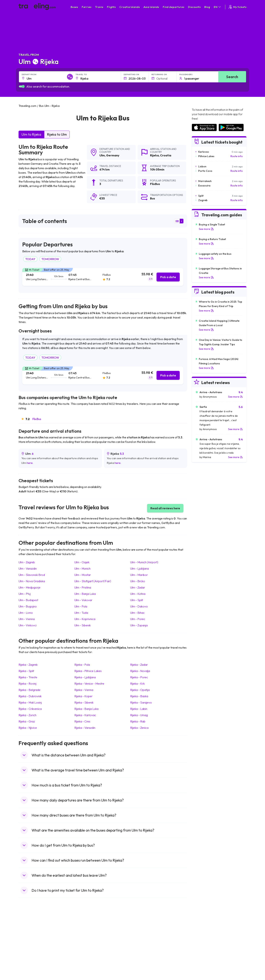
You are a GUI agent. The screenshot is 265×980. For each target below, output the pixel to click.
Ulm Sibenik (83, 625)
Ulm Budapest (28, 600)
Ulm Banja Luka (85, 594)
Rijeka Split (26, 671)
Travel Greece (29, 941)
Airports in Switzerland (205, 945)
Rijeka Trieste (28, 677)
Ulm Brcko (138, 581)
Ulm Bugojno (28, 606)
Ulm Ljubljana (139, 568)
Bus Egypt (83, 953)
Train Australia (143, 945)
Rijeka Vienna (84, 690)
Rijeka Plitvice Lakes (88, 671)
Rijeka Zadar (139, 665)
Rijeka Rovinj (27, 684)
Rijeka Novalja (140, 671)
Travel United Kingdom (34, 929)
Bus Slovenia (85, 941)
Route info (237, 156)
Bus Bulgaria (85, 933)
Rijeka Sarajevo (141, 702)
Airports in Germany (203, 953)
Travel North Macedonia (35, 933)
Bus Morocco (85, 929)
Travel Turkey (28, 949)
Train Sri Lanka (143, 933)
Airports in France (202, 933)
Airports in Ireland (202, 937)
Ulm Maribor (139, 575)
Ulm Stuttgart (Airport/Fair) (93, 581)
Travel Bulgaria (29, 937)
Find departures (174, 7)
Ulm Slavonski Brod (32, 575)
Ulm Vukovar (83, 600)
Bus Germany (85, 937)
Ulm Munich (82, 568)
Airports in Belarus (202, 941)
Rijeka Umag (139, 715)
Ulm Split (137, 600)
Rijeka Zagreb (28, 665)
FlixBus (37, 419)
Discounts (194, 7)
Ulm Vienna (27, 619)
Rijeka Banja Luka (86, 709)
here (30, 463)
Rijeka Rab (138, 721)
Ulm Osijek (82, 562)
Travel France (29, 953)
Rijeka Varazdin (85, 728)
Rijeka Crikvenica (30, 709)
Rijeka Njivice (28, 728)
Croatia (166, 155)
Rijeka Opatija (140, 690)
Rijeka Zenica (139, 728)
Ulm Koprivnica (85, 619)
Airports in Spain (201, 929)
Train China (141, 937)
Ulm (102, 155)
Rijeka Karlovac (85, 715)
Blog (207, 7)
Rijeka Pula (82, 665)
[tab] (103, 277)
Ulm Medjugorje (29, 587)
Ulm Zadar (138, 587)
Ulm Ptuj (25, 594)
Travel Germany (30, 945)
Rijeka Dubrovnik (30, 696)
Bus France (84, 949)
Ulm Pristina (83, 587)
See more (206, 229)
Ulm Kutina (138, 594)
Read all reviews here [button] (165, 508)
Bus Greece (84, 945)
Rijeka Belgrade (29, 690)
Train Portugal (143, 929)
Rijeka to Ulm (57, 134)
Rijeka (154, 155)
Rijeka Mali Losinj (30, 702)
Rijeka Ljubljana (85, 677)
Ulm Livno (26, 613)
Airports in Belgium (202, 964)
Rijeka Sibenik (84, 702)
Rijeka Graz (27, 721)
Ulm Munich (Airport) (144, 562)
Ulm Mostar (83, 575)
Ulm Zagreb (27, 562)
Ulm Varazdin (28, 568)
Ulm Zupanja (139, 625)
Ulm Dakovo (139, 606)
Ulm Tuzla (81, 613)
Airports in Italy (200, 949)
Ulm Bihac (137, 613)
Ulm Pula (81, 606)
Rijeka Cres (82, 721)
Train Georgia (143, 941)
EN (218, 7)
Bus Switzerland (87, 960)
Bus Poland (84, 956)
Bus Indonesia (85, 968)
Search (232, 77)
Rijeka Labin (139, 709)
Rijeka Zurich (27, 715)
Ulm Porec (138, 619)
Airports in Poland (202, 960)
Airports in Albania (202, 956)
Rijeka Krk (137, 684)
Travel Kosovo (29, 968)
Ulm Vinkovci (28, 625)
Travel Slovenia (29, 960)
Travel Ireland (28, 964)
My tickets (237, 7)
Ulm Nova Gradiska (32, 581)
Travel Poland (28, 956)
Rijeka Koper (83, 696)
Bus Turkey (84, 964)
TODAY (30, 259)
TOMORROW (50, 259)
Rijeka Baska (139, 696)
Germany (113, 155)
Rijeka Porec (139, 677)
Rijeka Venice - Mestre (89, 684)
